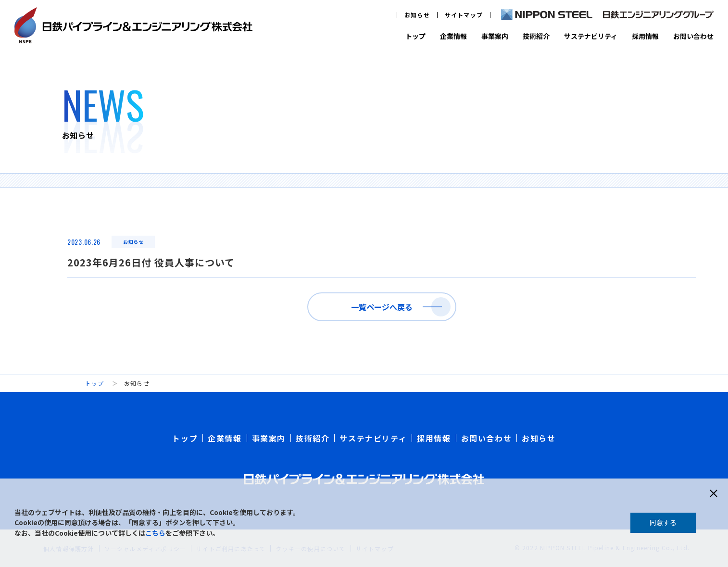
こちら (155, 533)
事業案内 (495, 36)
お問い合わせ (693, 36)
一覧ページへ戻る (382, 307)
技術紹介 (536, 36)
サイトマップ (464, 15)
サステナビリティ (591, 36)
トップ (415, 36)
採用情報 (645, 36)
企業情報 (453, 36)
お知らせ (417, 15)
